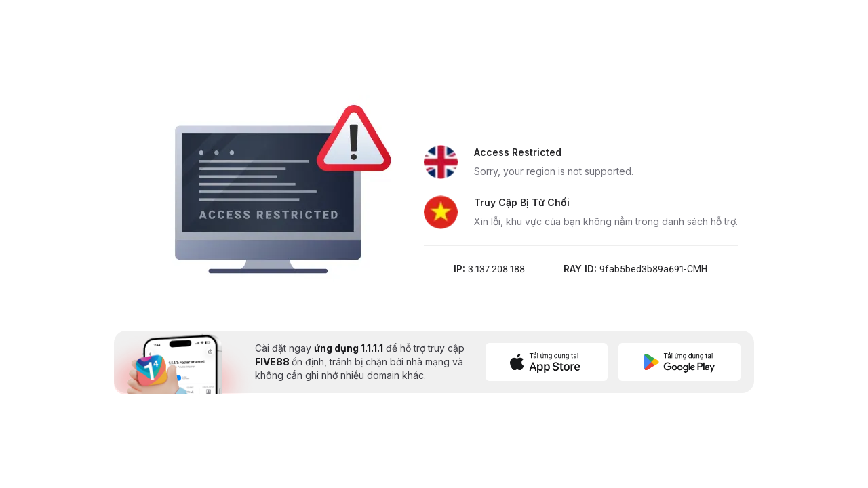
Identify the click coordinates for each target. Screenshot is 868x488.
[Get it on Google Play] (679, 362)
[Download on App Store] (547, 362)
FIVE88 (273, 362)
